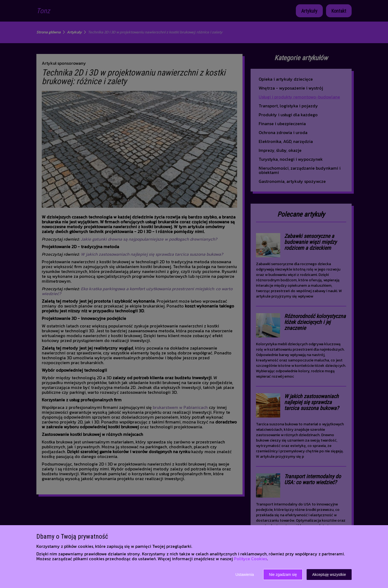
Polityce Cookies (250, 559)
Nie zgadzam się (283, 575)
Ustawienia (245, 575)
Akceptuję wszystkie (329, 575)
